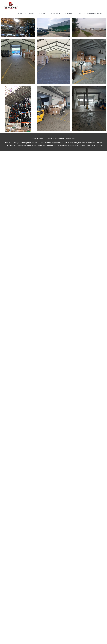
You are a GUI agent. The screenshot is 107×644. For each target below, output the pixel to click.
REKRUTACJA (55, 14)
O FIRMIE (21, 14)
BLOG (79, 14)
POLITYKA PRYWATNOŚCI (93, 14)
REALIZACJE (43, 14)
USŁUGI (31, 14)
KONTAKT (69, 14)
